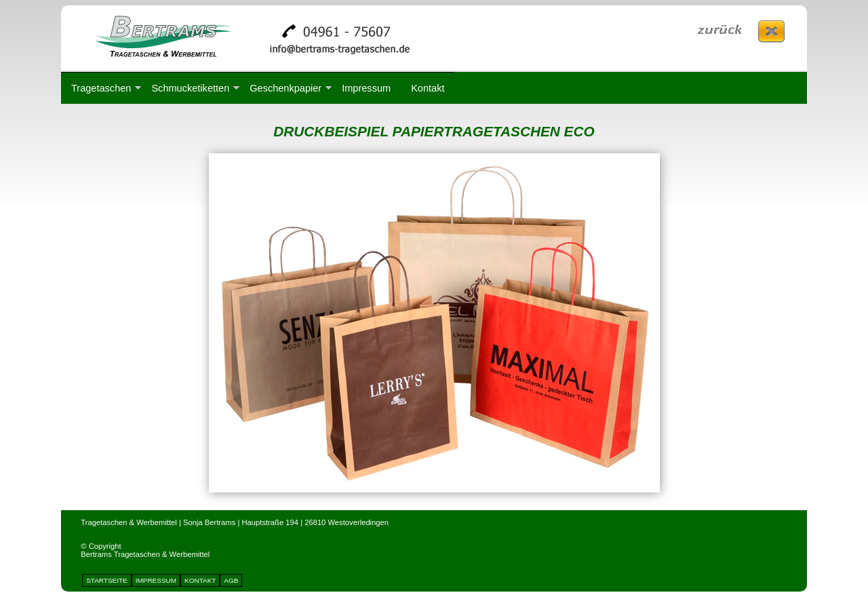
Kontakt (428, 88)
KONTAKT (200, 580)
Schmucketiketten (190, 88)
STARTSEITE (107, 580)
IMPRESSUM (156, 580)
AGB (231, 580)
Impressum (366, 88)
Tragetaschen (101, 88)
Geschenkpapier (285, 88)
